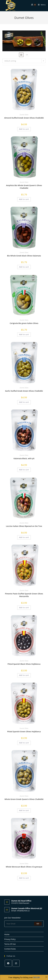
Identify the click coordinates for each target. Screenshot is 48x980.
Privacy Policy (10, 939)
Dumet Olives (24, 115)
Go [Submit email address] (38, 924)
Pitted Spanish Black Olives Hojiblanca (24, 664)
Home (7, 934)
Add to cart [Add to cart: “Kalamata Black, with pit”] (24, 470)
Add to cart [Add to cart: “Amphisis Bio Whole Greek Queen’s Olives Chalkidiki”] (24, 199)
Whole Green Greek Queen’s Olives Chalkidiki (24, 799)
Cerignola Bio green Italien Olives (24, 323)
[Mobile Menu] (41, 5)
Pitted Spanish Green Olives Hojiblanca (24, 732)
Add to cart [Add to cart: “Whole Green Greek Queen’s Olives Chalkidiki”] (24, 810)
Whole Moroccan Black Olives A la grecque (24, 867)
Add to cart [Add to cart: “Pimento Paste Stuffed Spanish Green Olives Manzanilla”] (24, 608)
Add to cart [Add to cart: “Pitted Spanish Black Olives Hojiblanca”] (24, 675)
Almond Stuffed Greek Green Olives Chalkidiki (24, 118)
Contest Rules (10, 949)
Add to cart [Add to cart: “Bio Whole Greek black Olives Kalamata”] (24, 267)
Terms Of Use (10, 944)
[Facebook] (8, 963)
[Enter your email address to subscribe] (24, 924)
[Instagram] (16, 963)
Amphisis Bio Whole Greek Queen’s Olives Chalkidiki (24, 187)
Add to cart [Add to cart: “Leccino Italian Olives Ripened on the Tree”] (24, 537)
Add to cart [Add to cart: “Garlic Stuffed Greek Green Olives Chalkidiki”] (24, 402)
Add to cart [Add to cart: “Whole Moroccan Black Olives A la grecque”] (24, 878)
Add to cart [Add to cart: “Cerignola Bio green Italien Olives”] (24, 334)
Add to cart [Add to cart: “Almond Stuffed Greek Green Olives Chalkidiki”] (24, 129)
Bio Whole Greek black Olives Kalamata (24, 256)
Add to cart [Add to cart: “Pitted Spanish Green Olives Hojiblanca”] (24, 743)
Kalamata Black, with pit (24, 458)
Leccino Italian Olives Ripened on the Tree (24, 526)
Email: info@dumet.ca (20, 911)
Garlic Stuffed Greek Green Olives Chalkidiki (24, 391)
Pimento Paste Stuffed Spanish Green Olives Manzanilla (24, 595)
